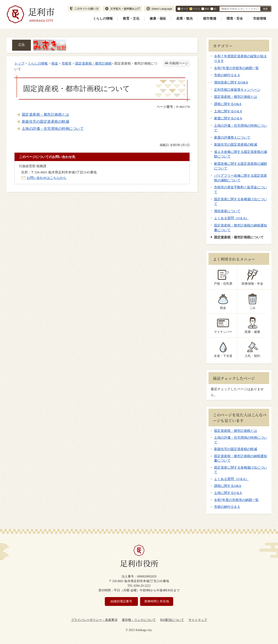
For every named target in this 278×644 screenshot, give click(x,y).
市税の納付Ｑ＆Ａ (227, 75)
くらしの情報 (103, 19)
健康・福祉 (158, 19)
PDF (207, 9)
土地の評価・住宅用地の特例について (53, 129)
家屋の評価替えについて (232, 137)
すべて (185, 9)
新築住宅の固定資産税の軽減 (45, 122)
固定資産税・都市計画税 (93, 63)
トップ (19, 63)
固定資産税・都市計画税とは (45, 114)
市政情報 (260, 19)
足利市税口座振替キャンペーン (237, 90)
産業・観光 (185, 19)
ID (215, 9)
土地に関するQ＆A (228, 111)
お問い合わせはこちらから (47, 178)
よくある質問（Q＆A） (231, 218)
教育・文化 (131, 19)
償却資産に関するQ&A (231, 82)
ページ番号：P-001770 (173, 107)
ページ (196, 9)
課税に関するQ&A (228, 104)
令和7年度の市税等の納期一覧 (236, 68)
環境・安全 (235, 19)
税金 (55, 63)
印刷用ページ (179, 63)
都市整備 (210, 19)
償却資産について (227, 211)
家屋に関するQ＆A (228, 118)
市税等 (67, 63)
